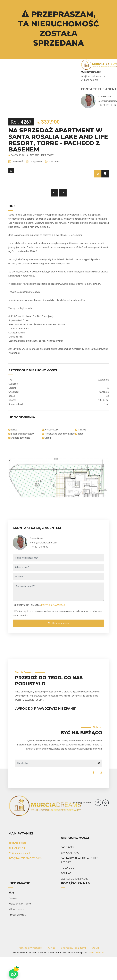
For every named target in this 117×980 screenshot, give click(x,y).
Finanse (13, 898)
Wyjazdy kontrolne (20, 904)
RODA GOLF (68, 868)
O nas (52, 948)
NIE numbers (16, 909)
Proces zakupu (17, 915)
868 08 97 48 (17, 848)
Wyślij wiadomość (59, 623)
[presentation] (54, 193)
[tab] (98, 174)
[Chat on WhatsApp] (13, 974)
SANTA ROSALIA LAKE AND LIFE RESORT (79, 860)
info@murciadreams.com (25, 858)
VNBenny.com (96, 953)
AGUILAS (66, 873)
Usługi (96, 948)
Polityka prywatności (53, 605)
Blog (11, 893)
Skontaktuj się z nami (73, 948)
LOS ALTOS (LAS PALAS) (75, 879)
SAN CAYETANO (70, 853)
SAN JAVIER (68, 847)
